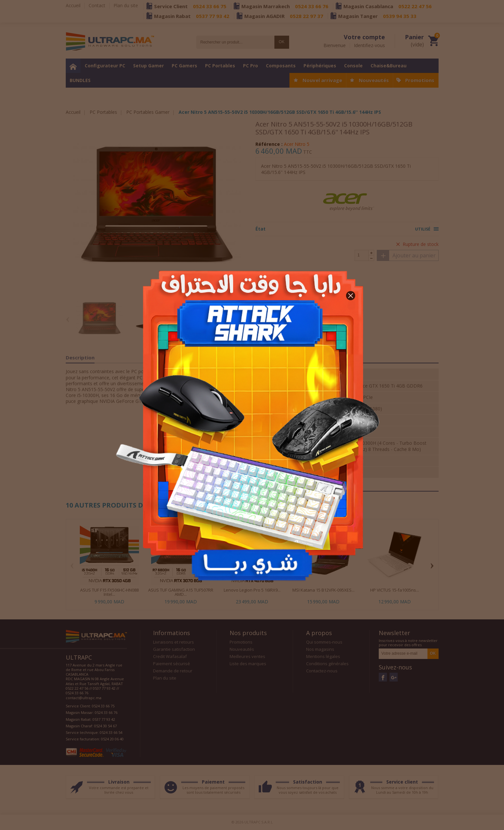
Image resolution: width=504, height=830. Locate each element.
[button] (351, 296)
